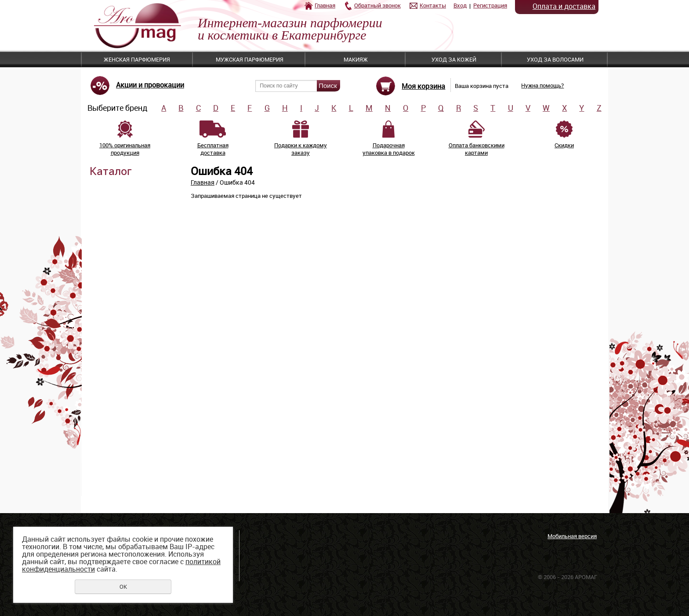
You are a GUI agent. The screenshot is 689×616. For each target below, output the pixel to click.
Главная (325, 5)
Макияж (356, 59)
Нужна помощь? (542, 85)
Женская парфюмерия (137, 59)
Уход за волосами (555, 59)
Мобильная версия (572, 536)
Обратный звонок (377, 5)
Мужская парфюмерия (250, 59)
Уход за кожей (454, 59)
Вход (460, 5)
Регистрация (490, 5)
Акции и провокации (150, 85)
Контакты (433, 5)
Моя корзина (423, 86)
